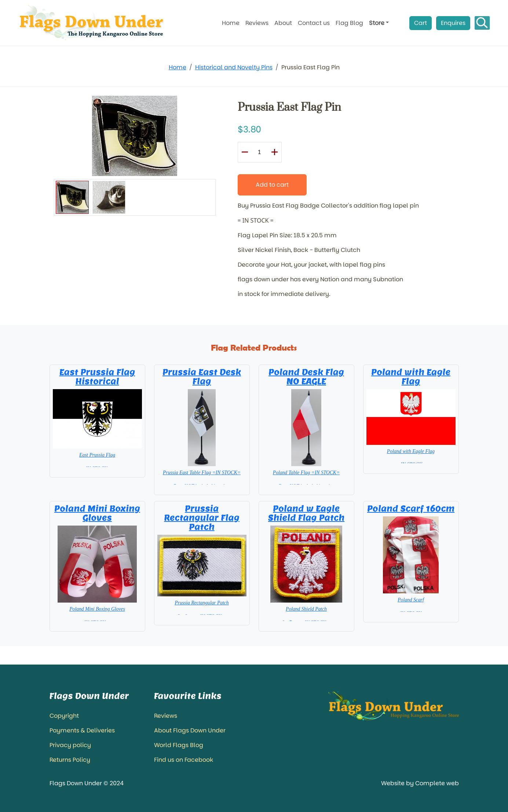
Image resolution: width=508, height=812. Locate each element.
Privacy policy (70, 745)
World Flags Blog (179, 745)
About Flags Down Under (190, 730)
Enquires (453, 23)
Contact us (314, 23)
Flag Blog (349, 23)
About (283, 23)
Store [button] (377, 23)
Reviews (257, 23)
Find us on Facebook (184, 760)
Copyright (64, 716)
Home (231, 23)
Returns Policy (70, 760)
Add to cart (272, 185)
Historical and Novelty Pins (234, 67)
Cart (421, 23)
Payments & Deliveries (82, 730)
